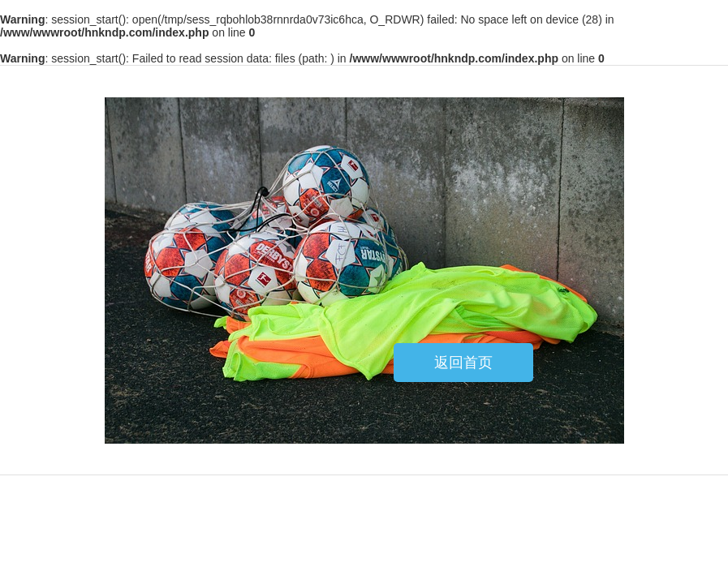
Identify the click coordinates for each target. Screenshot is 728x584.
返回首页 (463, 363)
